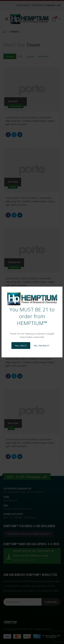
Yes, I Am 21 (21, 346)
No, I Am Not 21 (42, 346)
